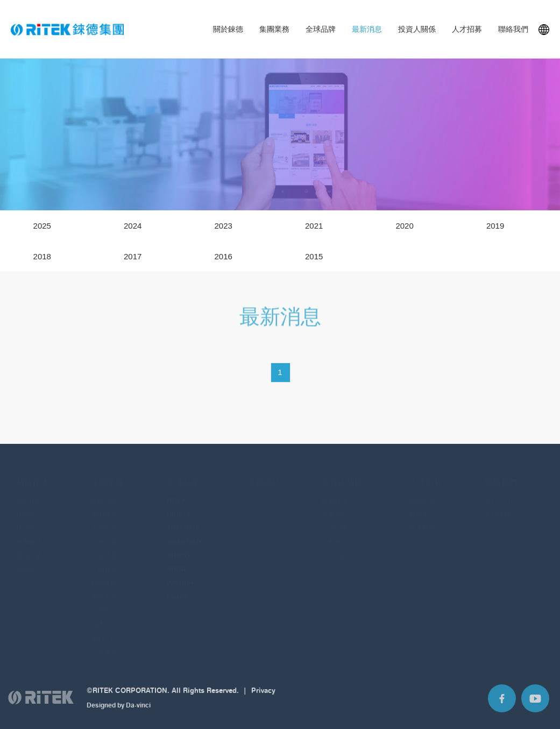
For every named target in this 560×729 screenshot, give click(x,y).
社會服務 (104, 644)
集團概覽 (29, 533)
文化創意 (104, 602)
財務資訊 (335, 492)
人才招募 (467, 29)
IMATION (180, 575)
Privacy (263, 695)
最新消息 (367, 29)
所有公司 (498, 492)
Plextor (178, 589)
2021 (314, 226)
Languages (544, 30)
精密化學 (104, 575)
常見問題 (335, 547)
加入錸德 (422, 520)
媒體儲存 (104, 492)
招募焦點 (422, 492)
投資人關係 (417, 29)
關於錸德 (228, 29)
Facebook (502, 703)
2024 (133, 226)
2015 (314, 256)
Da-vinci (138, 709)
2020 (404, 226)
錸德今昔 (29, 520)
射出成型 (104, 506)
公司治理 (335, 520)
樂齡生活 (104, 630)
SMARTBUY (185, 533)
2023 (223, 226)
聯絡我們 (513, 29)
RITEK (176, 492)
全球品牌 (321, 29)
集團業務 (274, 29)
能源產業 (104, 547)
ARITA (176, 561)
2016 (223, 256)
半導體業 (104, 533)
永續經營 (29, 561)
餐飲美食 (104, 589)
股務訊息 (335, 506)
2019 (495, 226)
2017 (133, 256)
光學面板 (104, 520)
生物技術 (104, 561)
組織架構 (29, 547)
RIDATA (178, 506)
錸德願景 (29, 506)
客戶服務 (498, 506)
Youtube (535, 703)
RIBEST (179, 547)
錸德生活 (422, 506)
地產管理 (104, 616)
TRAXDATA (183, 520)
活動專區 (335, 533)
